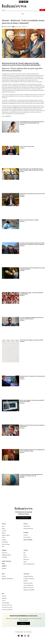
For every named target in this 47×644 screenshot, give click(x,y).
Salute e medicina (28, 540)
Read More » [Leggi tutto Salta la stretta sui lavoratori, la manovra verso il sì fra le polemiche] (22, 196)
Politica (26, 524)
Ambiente (4, 566)
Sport (3, 564)
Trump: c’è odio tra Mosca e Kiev (27, 146)
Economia (26, 532)
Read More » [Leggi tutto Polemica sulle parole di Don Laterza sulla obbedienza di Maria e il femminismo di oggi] (22, 452)
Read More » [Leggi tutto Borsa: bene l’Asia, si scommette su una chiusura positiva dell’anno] (22, 379)
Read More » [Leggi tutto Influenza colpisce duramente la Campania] (22, 221)
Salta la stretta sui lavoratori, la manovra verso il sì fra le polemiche (32, 194)
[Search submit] (42, 10)
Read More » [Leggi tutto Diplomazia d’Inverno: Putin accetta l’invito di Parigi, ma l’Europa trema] (22, 428)
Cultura (25, 550)
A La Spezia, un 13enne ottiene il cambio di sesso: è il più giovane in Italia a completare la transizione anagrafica (32, 244)
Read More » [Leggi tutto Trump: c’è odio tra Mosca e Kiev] (22, 148)
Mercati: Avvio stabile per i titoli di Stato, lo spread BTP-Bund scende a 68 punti (32, 401)
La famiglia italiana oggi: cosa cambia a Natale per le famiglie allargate (31, 293)
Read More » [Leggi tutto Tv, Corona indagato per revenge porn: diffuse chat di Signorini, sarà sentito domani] (22, 320)
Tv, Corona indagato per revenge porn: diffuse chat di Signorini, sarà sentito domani (32, 318)
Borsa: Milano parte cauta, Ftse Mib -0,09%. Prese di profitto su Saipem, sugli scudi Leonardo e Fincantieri (32, 169)
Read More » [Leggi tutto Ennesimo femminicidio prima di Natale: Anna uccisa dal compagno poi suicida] (22, 271)
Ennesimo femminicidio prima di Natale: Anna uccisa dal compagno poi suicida (32, 268)
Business (4, 550)
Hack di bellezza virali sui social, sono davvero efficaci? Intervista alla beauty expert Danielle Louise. (32, 122)
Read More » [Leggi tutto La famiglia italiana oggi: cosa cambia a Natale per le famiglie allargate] (22, 295)
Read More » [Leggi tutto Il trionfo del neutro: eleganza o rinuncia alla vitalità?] (22, 341)
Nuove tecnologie (7, 561)
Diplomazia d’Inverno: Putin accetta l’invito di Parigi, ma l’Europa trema (32, 426)
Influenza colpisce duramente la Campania (29, 220)
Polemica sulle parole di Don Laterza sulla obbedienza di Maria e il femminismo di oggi (32, 450)
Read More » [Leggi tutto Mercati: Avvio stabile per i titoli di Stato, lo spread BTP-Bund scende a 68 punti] (22, 403)
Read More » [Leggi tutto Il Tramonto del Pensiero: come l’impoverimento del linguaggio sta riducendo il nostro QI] (22, 477)
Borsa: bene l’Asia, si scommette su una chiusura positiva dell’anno (32, 377)
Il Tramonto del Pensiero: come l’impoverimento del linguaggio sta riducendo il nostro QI (31, 475)
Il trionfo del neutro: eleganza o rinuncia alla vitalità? (32, 340)
